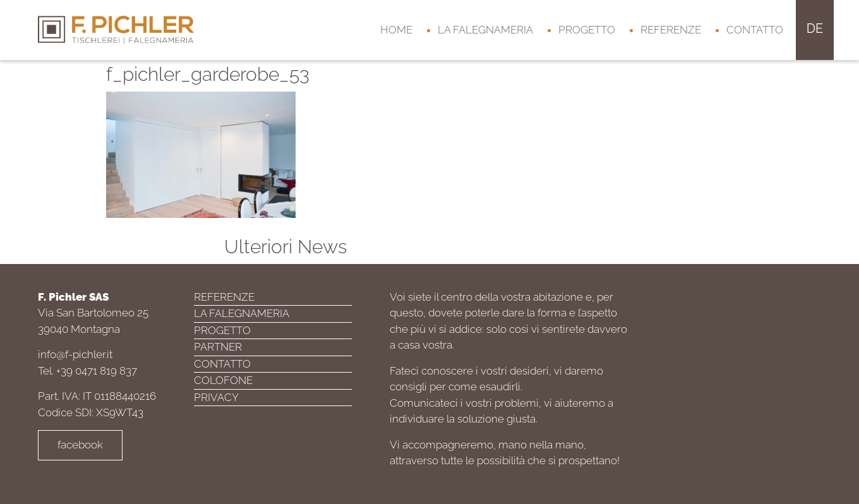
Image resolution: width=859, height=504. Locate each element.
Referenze (671, 30)
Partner (218, 347)
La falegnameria (485, 30)
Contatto (755, 30)
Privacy (216, 397)
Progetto (587, 30)
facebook (80, 445)
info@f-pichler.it (75, 354)
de (815, 28)
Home (396, 30)
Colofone (223, 380)
